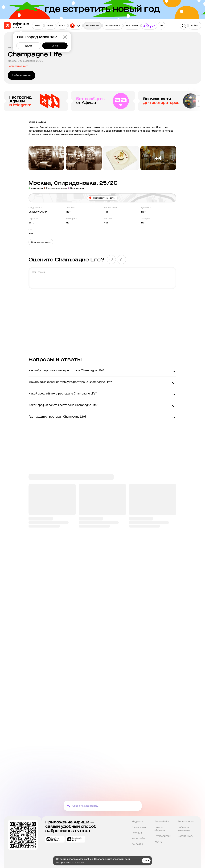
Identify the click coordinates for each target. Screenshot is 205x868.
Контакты (137, 844)
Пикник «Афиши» (160, 829)
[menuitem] (38, 26)
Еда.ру (158, 842)
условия (79, 862)
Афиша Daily (162, 822)
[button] (41, 242)
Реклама (137, 833)
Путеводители (163, 836)
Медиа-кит (138, 822)
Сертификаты (186, 836)
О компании (139, 827)
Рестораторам (186, 822)
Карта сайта (139, 838)
